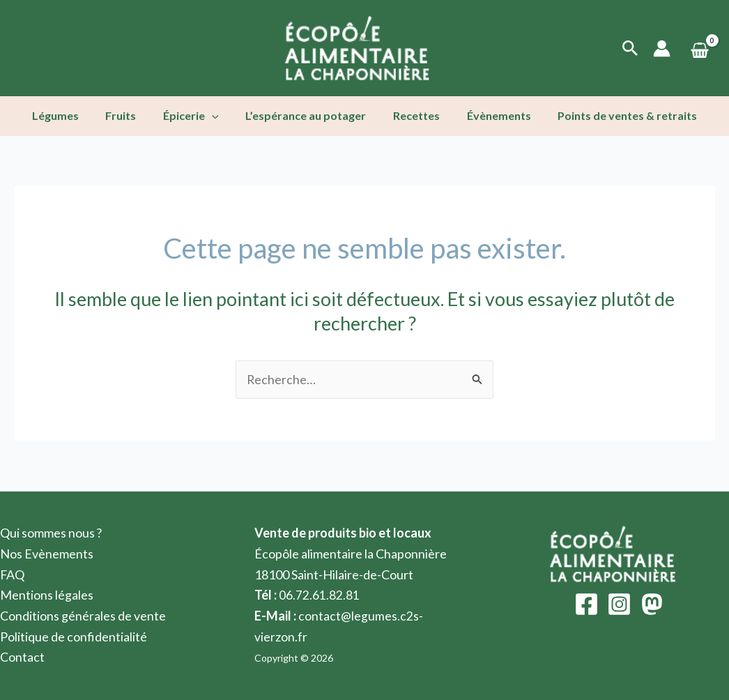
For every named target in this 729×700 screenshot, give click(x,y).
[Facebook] (586, 605)
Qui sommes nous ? (51, 533)
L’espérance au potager (306, 115)
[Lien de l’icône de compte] (662, 48)
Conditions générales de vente (83, 616)
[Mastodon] (652, 605)
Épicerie (196, 116)
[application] (217, 116)
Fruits (130, 115)
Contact (22, 657)
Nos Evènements (47, 554)
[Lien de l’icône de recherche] (630, 48)
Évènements (489, 115)
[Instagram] (619, 605)
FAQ (13, 575)
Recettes (412, 115)
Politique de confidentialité (74, 637)
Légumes (69, 115)
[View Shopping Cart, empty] (700, 48)
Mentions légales (47, 595)
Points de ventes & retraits (613, 115)
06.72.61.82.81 (319, 595)
